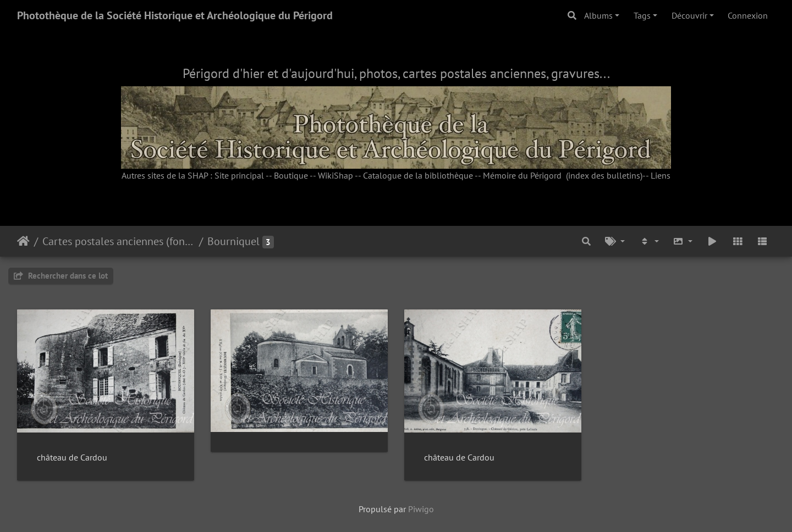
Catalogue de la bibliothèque (418, 175)
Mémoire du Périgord (522, 175)
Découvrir (689, 15)
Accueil (23, 241)
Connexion (748, 15)
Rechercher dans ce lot (61, 276)
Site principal (239, 175)
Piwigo (421, 509)
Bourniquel (233, 241)
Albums (598, 15)
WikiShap (335, 175)
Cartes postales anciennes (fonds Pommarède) (119, 241)
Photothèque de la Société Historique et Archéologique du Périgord (175, 15)
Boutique (291, 175)
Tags (642, 15)
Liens (661, 175)
